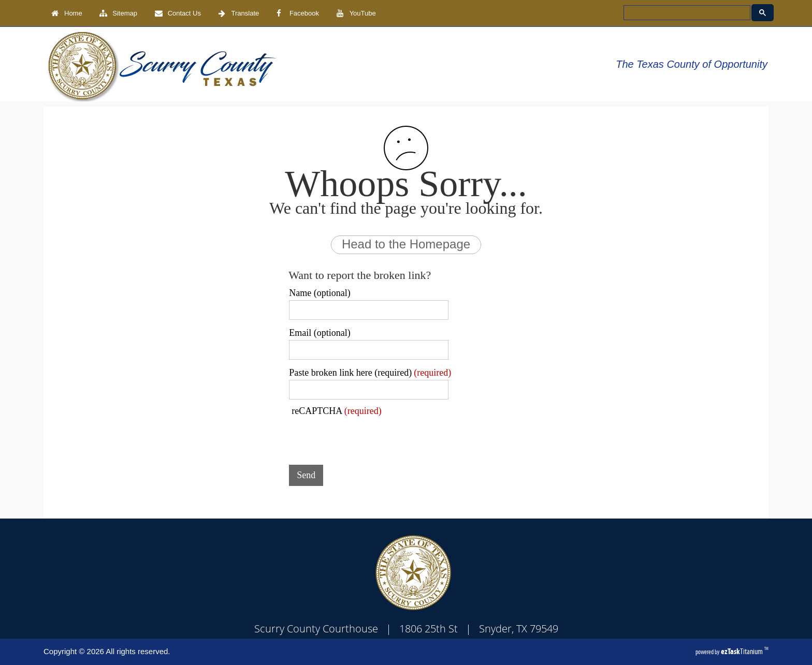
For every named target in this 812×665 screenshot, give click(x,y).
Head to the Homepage (406, 244)
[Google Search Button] (763, 13)
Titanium (743, 651)
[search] (686, 13)
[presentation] (368, 437)
